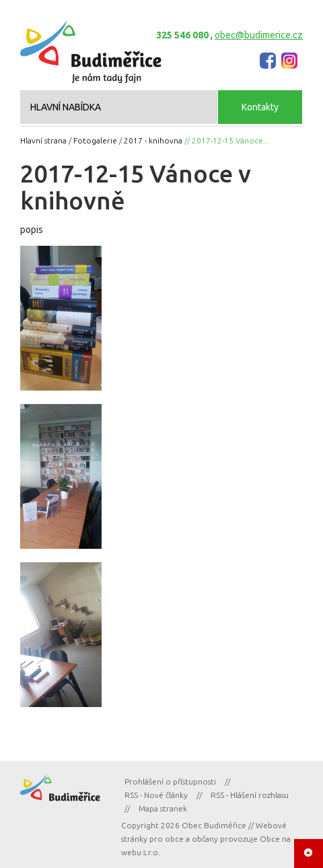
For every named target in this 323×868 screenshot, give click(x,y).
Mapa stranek (163, 808)
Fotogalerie (95, 140)
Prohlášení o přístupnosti (170, 781)
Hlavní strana (43, 140)
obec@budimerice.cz (259, 35)
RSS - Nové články (156, 795)
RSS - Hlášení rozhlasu (250, 795)
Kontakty (260, 107)
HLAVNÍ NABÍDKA (66, 107)
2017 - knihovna (153, 140)
